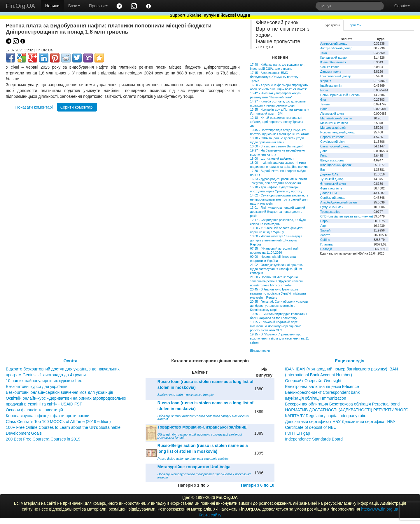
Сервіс (402, 6)
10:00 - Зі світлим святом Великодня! (277, 146)
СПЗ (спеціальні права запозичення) (347, 216)
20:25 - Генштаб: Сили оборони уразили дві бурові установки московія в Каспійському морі (279, 306)
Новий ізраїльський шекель (340, 95)
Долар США (329, 193)
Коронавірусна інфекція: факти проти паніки (48, 416)
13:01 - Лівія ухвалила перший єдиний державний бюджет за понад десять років (278, 212)
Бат (323, 170)
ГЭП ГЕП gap (297, 433)
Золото (325, 235)
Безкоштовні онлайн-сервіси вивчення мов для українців (60, 392)
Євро (324, 221)
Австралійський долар (336, 48)
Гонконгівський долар (336, 76)
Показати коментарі (34, 107)
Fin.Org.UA (20, 6)
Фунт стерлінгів (331, 188)
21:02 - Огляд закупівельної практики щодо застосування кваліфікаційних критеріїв (277, 269)
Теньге (325, 104)
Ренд (324, 156)
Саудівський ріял (332, 142)
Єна (323, 100)
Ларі (323, 226)
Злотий (325, 230)
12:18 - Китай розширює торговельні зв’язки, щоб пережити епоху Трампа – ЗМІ (278, 122)
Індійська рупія (331, 86)
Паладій (326, 249)
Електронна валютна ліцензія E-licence (322, 387)
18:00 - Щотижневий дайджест (272, 159)
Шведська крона (332, 160)
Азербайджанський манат (339, 202)
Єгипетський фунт (333, 184)
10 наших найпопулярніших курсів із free (44, 381)
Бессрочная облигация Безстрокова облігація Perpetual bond (342, 404)
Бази (74, 6)
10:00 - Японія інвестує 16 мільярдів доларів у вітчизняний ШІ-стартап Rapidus (276, 240)
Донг (324, 151)
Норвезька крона (332, 137)
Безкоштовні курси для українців (37, 387)
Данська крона (331, 72)
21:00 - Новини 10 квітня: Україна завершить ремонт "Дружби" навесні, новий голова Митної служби (277, 281)
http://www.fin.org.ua (380, 509)
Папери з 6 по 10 (258, 485)
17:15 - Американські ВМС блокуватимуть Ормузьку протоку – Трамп (276, 77)
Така (324, 53)
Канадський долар (334, 58)
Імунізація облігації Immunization (316, 398)
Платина (326, 244)
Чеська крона (330, 67)
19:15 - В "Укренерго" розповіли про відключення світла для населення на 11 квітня (280, 338)
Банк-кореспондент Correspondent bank (322, 392)
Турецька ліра (330, 212)
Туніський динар (332, 179)
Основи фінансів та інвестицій (34, 410)
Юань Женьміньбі (333, 62)
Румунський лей (332, 207)
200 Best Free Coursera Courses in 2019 (43, 439)
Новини (52, 6)
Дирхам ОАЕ (329, 174)
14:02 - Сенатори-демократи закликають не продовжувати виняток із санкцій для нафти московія (279, 199)
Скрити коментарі (77, 107)
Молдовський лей (333, 128)
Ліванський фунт (332, 114)
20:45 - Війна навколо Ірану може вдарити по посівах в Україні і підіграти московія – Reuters (278, 293)
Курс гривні (332, 25)
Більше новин (260, 351)
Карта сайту (210, 515)
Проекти (98, 6)
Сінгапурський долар (335, 146)
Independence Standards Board (314, 439)
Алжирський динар (334, 43)
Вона (324, 109)
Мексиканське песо (334, 123)
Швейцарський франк (336, 165)
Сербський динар (333, 198)
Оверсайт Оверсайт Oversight (313, 381)
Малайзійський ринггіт (336, 118)
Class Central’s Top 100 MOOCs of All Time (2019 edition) (58, 422)
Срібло (325, 240)
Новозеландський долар (338, 132)
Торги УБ (354, 25)
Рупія (324, 90)
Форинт (326, 81)
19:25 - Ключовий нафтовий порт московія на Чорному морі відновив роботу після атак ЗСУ (276, 326)
